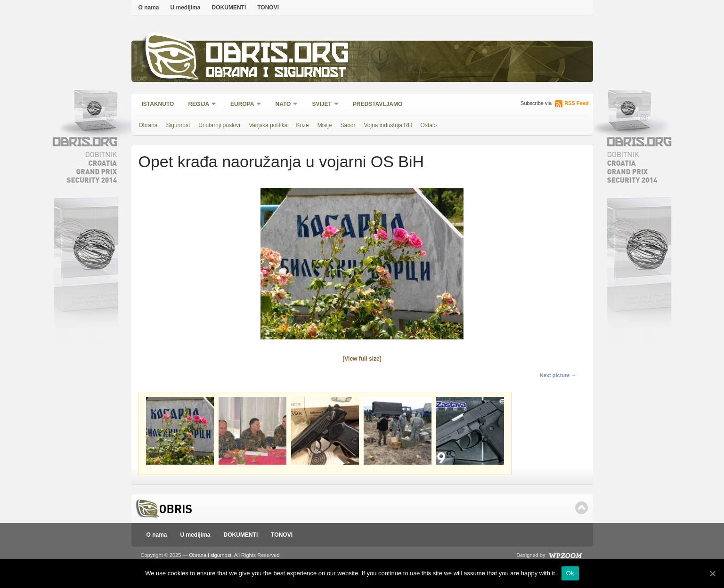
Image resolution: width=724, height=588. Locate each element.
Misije (325, 125)
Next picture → (558, 375)
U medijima (186, 8)
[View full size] (362, 359)
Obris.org (278, 55)
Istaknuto (158, 104)
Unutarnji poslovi (219, 125)
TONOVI (268, 8)
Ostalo (429, 125)
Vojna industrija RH (388, 125)
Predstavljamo (378, 104)
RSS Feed (576, 103)
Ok (570, 573)
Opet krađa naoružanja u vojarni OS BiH (281, 161)
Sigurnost (178, 125)
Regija (199, 105)
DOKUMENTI (229, 8)
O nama (149, 8)
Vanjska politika (268, 125)
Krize (302, 125)
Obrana (148, 125)
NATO (284, 105)
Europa (243, 105)
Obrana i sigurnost (276, 74)
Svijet (322, 105)
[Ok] (712, 573)
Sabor (348, 125)
